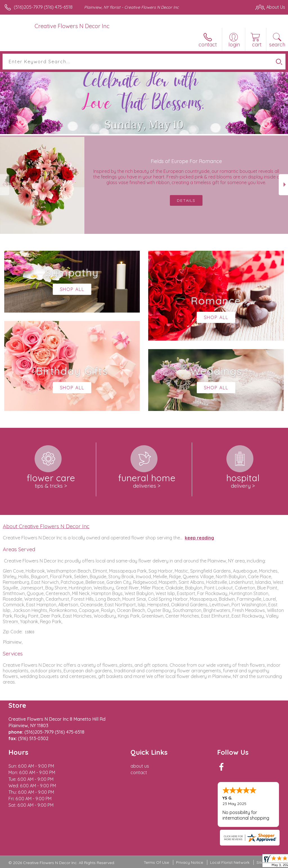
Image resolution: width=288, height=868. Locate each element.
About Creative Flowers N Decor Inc (46, 526)
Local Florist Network (230, 862)
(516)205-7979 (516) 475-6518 (43, 7)
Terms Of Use (156, 862)
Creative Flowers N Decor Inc (72, 26)
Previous (5, 185)
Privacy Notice (190, 862)
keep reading (199, 538)
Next (283, 185)
